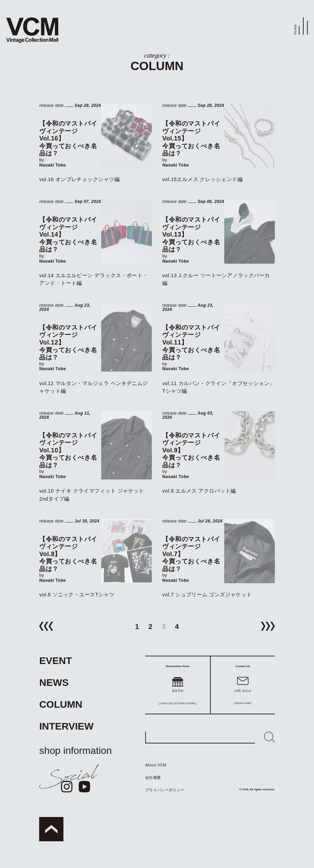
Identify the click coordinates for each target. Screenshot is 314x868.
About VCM (156, 765)
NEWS (54, 682)
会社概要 (153, 777)
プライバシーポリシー (165, 790)
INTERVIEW (66, 726)
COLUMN (61, 704)
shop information (75, 750)
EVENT (55, 661)
